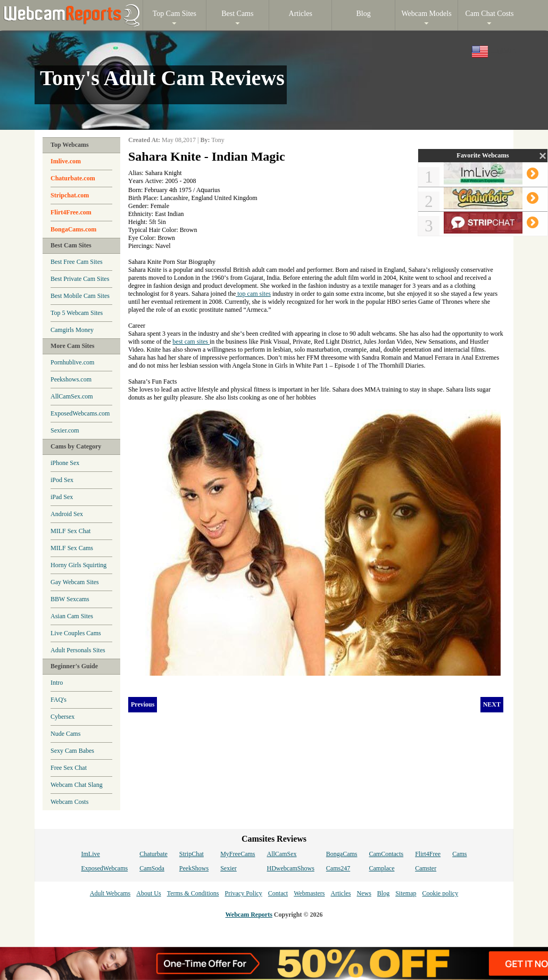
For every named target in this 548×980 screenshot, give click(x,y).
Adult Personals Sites (78, 650)
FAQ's (59, 700)
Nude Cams (65, 734)
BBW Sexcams (70, 599)
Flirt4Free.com (71, 212)
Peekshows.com (71, 379)
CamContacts (387, 854)
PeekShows (194, 868)
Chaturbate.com (73, 178)
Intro (57, 683)
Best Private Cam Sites (80, 279)
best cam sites (191, 342)
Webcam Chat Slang (77, 785)
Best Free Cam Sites (77, 262)
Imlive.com (66, 161)
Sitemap (406, 893)
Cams (459, 854)
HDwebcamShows (291, 868)
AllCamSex (282, 854)
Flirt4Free (428, 854)
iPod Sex (62, 480)
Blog (383, 893)
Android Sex (67, 514)
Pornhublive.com (72, 362)
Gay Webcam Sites (75, 582)
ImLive (90, 854)
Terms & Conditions (193, 893)
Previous (143, 704)
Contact (278, 893)
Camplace (382, 868)
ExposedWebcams (104, 868)
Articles (341, 893)
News (364, 893)
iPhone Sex (65, 463)
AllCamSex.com (72, 396)
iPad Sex (62, 497)
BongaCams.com (73, 229)
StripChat (192, 854)
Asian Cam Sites (72, 616)
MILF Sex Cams (72, 548)
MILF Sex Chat (70, 531)
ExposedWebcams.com (80, 413)
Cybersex (63, 717)
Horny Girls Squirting (78, 565)
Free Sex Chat (69, 768)
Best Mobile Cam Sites (80, 296)
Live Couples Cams (76, 633)
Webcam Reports (249, 915)
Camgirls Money (72, 330)
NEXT (492, 704)
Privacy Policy (243, 893)
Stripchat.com (70, 195)
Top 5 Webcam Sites (77, 313)
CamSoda (152, 868)
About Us (148, 893)
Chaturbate (153, 854)
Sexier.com (65, 430)
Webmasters (309, 893)
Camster (426, 868)
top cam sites (253, 294)
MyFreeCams (238, 854)
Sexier (229, 868)
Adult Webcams (110, 893)
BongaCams (342, 854)
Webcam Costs (69, 802)
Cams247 (338, 868)
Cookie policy (440, 893)
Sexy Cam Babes (72, 751)
